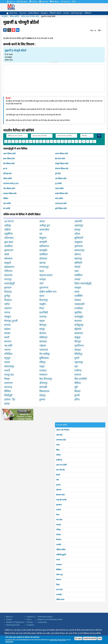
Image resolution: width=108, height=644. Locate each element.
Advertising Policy (13, 625)
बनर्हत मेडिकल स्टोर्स (61, 193)
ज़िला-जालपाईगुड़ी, (83, 283)
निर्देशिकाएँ (88, 13)
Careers (33, 2)
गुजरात (58, 485)
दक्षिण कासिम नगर (48, 292)
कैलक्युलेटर (45, 13)
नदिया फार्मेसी (7, 179)
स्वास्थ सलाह (14, 13)
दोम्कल (78, 300)
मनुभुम (7, 358)
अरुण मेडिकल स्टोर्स (9, 154)
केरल (58, 515)
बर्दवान (7, 329)
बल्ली (7, 337)
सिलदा (77, 391)
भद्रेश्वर (43, 346)
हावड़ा (7, 404)
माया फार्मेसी (59, 198)
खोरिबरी (78, 263)
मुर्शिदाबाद (44, 358)
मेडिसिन (6, 198)
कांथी (7, 254)
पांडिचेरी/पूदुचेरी (61, 555)
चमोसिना (78, 275)
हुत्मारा (42, 399)
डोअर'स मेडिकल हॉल (62, 169)
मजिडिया (8, 354)
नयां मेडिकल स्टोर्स (61, 179)
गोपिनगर (8, 271)
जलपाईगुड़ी (9, 283)
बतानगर (78, 321)
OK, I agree (78, 638)
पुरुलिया (78, 313)
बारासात (43, 341)
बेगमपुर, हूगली (11, 321)
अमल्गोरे (78, 221)
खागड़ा (42, 263)
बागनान (8, 341)
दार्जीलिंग (79, 296)
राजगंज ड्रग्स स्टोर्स (61, 203)
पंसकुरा (8, 317)
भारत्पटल (44, 350)
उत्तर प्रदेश (59, 590)
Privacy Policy (62, 640)
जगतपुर (8, 279)
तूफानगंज (44, 288)
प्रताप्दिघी (44, 313)
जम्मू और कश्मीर (61, 500)
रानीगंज (78, 371)
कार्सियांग (44, 254)
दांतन (42, 296)
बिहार (58, 450)
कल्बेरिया (8, 246)
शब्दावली (66, 13)
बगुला (42, 321)
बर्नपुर (42, 329)
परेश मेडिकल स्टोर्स (9, 188)
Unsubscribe (42, 622)
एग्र (41, 234)
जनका (77, 279)
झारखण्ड (59, 505)
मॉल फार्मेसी (7, 203)
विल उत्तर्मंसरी (81, 379)
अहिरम (7, 230)
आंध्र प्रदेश (59, 435)
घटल (42, 271)
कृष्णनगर (79, 246)
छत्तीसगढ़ (59, 460)
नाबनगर (8, 308)
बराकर (7, 333)
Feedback (30, 625)
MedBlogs (54, 2)
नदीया (7, 304)
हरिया (77, 399)
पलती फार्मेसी (59, 188)
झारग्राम (8, 288)
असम (58, 445)
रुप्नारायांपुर (9, 366)
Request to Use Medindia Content (50, 619)
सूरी (76, 387)
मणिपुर (58, 530)
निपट (42, 308)
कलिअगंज (44, 246)
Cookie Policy (53, 640)
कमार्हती (43, 242)
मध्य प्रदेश (59, 520)
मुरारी (77, 358)
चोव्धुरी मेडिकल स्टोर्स (62, 164)
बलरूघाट (79, 333)
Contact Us (66, 2)
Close (100, 638)
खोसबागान (9, 267)
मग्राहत (78, 350)
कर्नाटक (59, 510)
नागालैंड (59, 545)
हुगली (77, 395)
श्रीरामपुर (43, 383)
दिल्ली (58, 475)
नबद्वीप (43, 304)
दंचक (77, 292)
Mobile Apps (22, 2)
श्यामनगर (8, 383)
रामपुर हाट (9, 375)
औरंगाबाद (9, 238)
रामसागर (43, 375)
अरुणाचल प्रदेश (61, 440)
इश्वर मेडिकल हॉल (9, 159)
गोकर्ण (77, 267)
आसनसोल (44, 230)
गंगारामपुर (44, 267)
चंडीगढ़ (58, 455)
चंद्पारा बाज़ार (46, 275)
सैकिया (78, 383)
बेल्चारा (43, 333)
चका (76, 271)
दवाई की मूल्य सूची (77, 13)
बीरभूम (78, 341)
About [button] (11, 2)
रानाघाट (43, 371)
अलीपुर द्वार (45, 225)
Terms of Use (9, 642)
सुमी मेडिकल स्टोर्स (61, 208)
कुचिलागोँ (79, 238)
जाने (41, 283)
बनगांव (7, 325)
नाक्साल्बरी (79, 304)
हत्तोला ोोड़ (10, 399)
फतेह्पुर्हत (79, 317)
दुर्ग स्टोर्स (58, 174)
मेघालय (58, 535)
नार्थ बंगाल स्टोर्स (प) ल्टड (11, 184)
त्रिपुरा (58, 585)
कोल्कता (43, 259)
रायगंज (78, 375)
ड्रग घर (5, 169)
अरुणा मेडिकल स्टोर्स (61, 154)
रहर (76, 366)
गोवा (58, 480)
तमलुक (78, 288)
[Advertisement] (54, 78)
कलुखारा (78, 242)
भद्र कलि (8, 346)
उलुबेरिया (8, 234)
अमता (42, 221)
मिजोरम (59, 540)
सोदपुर (42, 395)
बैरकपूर (43, 325)
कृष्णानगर (9, 250)
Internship (44, 2)
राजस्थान (59, 565)
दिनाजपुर (44, 300)
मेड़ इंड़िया (5, 16)
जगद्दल (43, 279)
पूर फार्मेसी (58, 184)
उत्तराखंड (59, 595)
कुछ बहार (9, 242)
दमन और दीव (60, 470)
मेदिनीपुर (78, 354)
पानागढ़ (43, 317)
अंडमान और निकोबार (63, 430)
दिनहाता (8, 300)
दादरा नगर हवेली (61, 465)
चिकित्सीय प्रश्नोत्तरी (56, 13)
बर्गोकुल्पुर (79, 325)
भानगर (7, 350)
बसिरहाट (43, 337)
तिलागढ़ (8, 292)
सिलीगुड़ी (8, 395)
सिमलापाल (44, 391)
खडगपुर (78, 259)
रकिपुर (42, 362)
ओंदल (77, 234)
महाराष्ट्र (58, 525)
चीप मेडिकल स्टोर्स (9, 164)
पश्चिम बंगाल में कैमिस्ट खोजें (30, 16)
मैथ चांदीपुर (45, 354)
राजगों (7, 371)
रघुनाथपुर (79, 362)
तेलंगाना (59, 580)
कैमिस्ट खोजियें (14, 16)
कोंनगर (78, 254)
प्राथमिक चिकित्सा (34, 13)
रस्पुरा (42, 366)
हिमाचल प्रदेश (60, 495)
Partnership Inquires (45, 617)
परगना (7, 313)
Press (29, 619)
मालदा (7, 362)
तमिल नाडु (59, 575)
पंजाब (58, 560)
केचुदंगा (43, 238)
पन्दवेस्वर (79, 308)
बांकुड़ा (77, 337)
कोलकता (8, 259)
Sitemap (30, 622)
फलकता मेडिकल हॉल (10, 193)
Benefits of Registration (15, 622)
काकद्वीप (43, 250)
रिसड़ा (7, 379)
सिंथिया (8, 391)
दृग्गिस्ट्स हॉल (7, 174)
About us (10, 617)
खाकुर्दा (8, 263)
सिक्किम (59, 570)
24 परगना (9, 221)
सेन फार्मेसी (7, 208)
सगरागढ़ (8, 387)
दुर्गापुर (7, 296)
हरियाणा (59, 490)
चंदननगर (8, 275)
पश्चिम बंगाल (60, 600)
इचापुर (77, 230)
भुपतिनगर (79, 346)
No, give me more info (90, 638)
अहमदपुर (79, 225)
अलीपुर (8, 225)
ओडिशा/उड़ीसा (61, 550)
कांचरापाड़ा (79, 250)
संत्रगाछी (43, 387)
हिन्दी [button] (74, 2)
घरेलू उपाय (23, 13)
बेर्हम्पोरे (78, 329)
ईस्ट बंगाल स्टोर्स (60, 159)
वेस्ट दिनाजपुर (46, 379)
